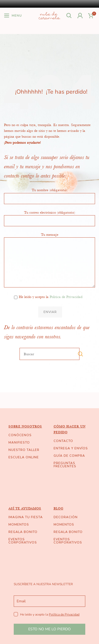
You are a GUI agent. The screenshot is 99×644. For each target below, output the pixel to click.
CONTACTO (63, 441)
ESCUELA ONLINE (24, 457)
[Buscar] (69, 16)
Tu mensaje (49, 248)
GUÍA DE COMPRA (69, 456)
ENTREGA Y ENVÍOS (71, 448)
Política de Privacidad (66, 297)
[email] (49, 601)
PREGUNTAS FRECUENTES (65, 465)
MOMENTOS (19, 525)
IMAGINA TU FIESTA (26, 517)
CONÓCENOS (20, 435)
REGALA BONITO (23, 532)
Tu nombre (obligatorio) (49, 194)
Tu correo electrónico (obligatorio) (49, 216)
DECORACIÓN (66, 517)
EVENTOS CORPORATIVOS (23, 541)
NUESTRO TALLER (24, 450)
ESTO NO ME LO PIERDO (49, 629)
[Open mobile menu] (13, 16)
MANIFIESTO (19, 443)
